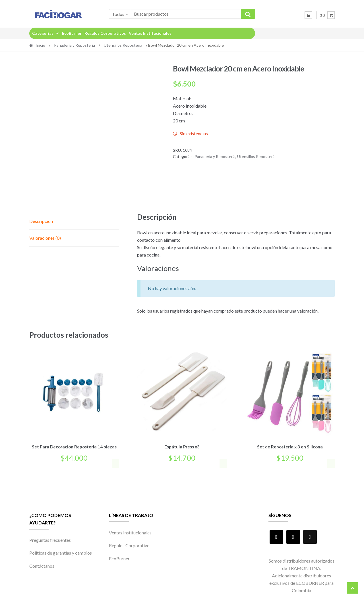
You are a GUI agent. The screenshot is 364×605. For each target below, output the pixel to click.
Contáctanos (42, 565)
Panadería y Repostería (75, 45)
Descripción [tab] (41, 221)
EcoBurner (72, 33)
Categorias (46, 33)
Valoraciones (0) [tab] (45, 238)
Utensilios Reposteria (123, 45)
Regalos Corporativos (105, 33)
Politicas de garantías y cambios (61, 552)
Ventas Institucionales (150, 33)
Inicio (40, 45)
